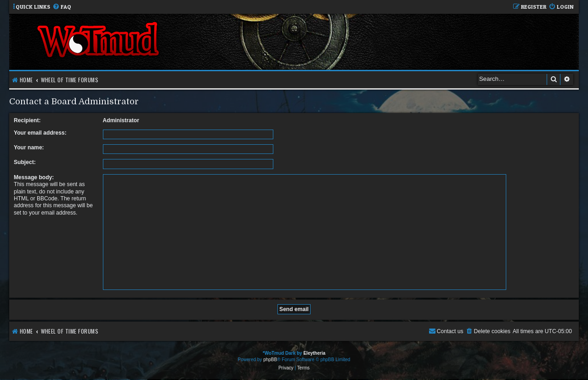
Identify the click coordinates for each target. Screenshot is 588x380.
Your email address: (40, 133)
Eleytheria (314, 353)
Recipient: (27, 120)
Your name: (29, 147)
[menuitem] (62, 7)
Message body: (34, 177)
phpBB (270, 360)
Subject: (25, 162)
